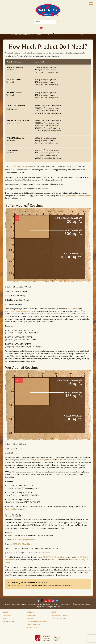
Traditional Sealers (12, 509)
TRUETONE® (73, 309)
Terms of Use (33, 628)
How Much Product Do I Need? (48, 47)
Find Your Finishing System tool (21, 166)
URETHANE (61, 460)
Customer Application (37, 622)
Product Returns (59, 618)
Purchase (31, 615)
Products (7, 615)
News (54, 612)
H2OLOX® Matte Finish (22, 544)
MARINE (49, 460)
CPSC (5, 618)
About (5, 612)
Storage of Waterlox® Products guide (76, 196)
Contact (31, 618)
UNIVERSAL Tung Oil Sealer (17, 311)
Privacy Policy (34, 625)
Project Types (9, 622)
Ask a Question (19, 585)
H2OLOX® (40, 460)
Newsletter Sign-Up (60, 615)
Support (31, 612)
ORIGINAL (30, 460)
